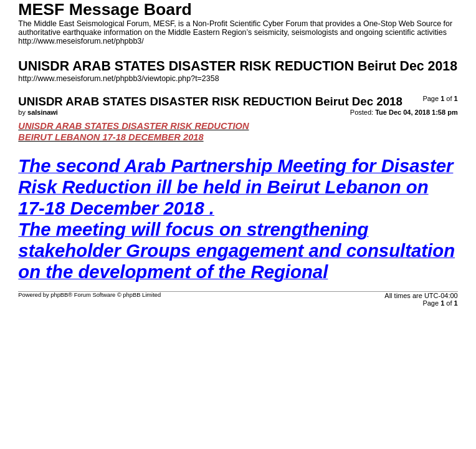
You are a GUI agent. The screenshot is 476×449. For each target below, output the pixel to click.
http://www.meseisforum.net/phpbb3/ (81, 41)
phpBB (59, 295)
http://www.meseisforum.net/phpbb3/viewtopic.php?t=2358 (118, 79)
